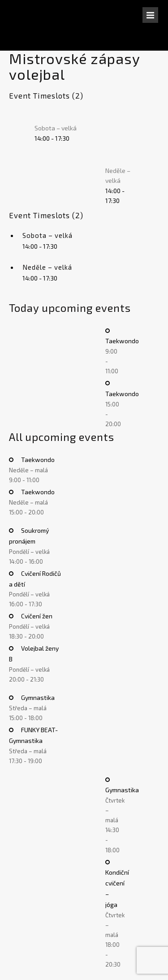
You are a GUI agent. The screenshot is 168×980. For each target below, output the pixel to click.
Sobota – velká (56, 128)
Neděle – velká (47, 267)
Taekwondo (37, 460)
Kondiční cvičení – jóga (117, 888)
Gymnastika (37, 697)
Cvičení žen (36, 616)
